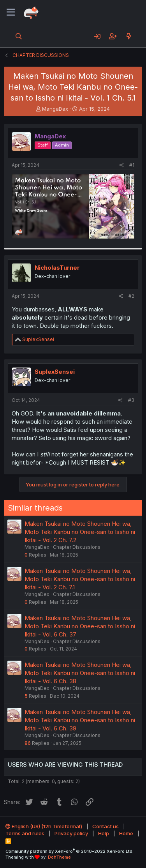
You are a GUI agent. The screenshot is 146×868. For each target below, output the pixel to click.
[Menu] (11, 12)
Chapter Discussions (77, 547)
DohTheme (59, 857)
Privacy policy (71, 833)
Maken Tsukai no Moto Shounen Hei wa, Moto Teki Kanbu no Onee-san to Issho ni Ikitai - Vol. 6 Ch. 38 (80, 673)
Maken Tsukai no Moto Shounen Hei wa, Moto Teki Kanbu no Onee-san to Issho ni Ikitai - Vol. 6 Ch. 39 (80, 720)
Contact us (106, 826)
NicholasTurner (57, 268)
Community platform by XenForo (69, 851)
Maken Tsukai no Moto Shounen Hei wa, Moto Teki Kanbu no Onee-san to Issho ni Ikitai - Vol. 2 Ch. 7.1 (80, 579)
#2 (131, 296)
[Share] (122, 165)
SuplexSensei (55, 372)
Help (104, 833)
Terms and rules (25, 833)
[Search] (19, 36)
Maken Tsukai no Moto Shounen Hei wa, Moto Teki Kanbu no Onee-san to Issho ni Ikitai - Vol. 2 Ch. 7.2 (80, 532)
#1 (132, 165)
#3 (131, 400)
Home (126, 833)
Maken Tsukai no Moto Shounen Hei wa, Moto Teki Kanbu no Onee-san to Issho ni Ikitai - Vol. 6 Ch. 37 (80, 626)
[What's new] (129, 36)
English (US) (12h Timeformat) (44, 826)
